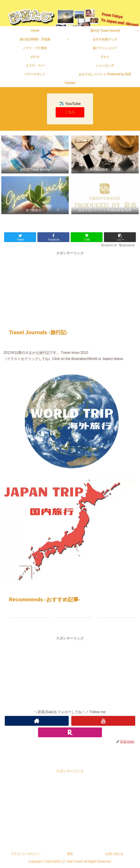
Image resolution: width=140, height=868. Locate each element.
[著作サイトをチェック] (37, 721)
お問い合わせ (114, 854)
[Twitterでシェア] (20, 237)
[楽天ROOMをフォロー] (70, 732)
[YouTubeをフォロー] (103, 721)
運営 (70, 854)
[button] (120, 237)
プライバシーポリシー (26, 854)
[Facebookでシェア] (53, 237)
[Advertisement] (70, 287)
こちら (70, 112)
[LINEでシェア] (87, 237)
